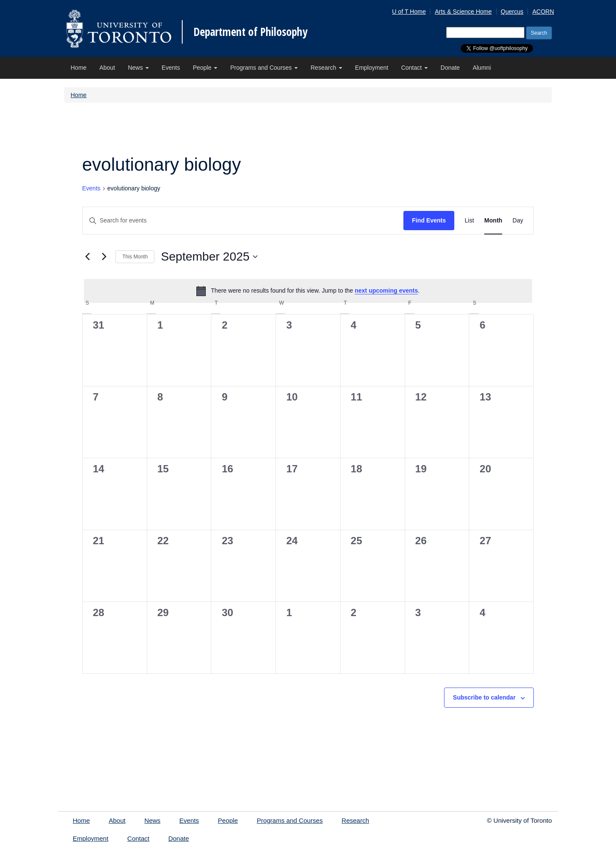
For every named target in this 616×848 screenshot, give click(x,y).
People (205, 68)
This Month (135, 257)
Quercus (512, 12)
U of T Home (409, 12)
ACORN (543, 12)
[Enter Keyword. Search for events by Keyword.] (243, 221)
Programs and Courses (264, 68)
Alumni (482, 68)
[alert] (308, 291)
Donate (450, 68)
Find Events (429, 220)
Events (171, 68)
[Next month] (104, 257)
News (138, 68)
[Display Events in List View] (469, 221)
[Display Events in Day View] (518, 221)
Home (78, 68)
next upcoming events (386, 291)
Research (326, 68)
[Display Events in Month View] (493, 221)
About (107, 68)
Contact (415, 68)
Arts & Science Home (463, 12)
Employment (372, 68)
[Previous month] (87, 257)
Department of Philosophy (250, 32)
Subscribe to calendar (484, 697)
